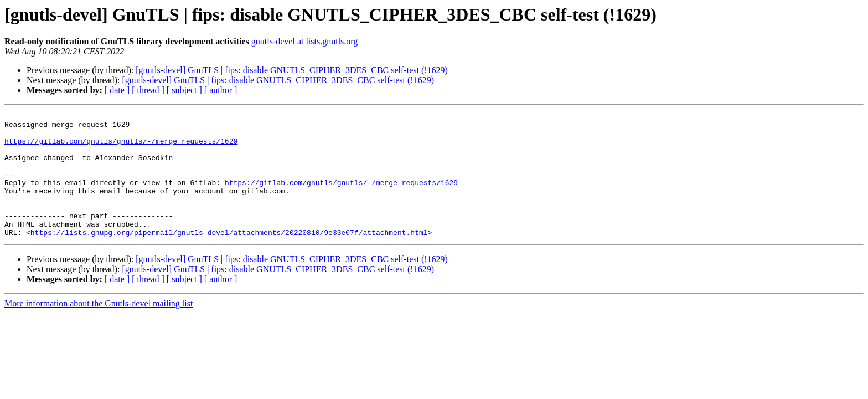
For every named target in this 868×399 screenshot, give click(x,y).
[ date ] (117, 90)
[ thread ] (148, 90)
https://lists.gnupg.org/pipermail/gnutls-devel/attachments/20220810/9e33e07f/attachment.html (229, 257)
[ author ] (221, 90)
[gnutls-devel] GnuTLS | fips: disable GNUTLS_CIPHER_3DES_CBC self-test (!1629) (292, 70)
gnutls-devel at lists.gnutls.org (305, 41)
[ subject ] (184, 90)
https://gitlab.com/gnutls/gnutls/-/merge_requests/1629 (121, 147)
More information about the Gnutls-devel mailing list (99, 328)
